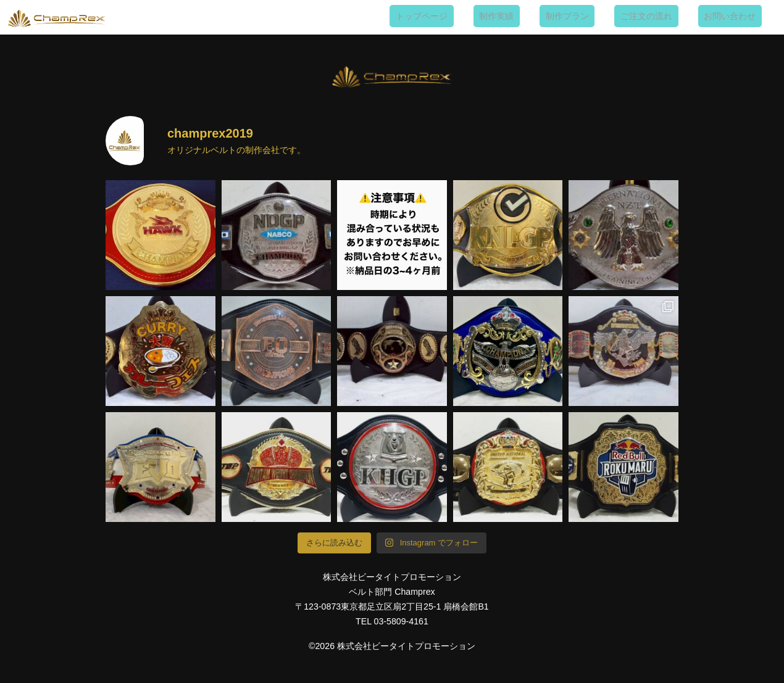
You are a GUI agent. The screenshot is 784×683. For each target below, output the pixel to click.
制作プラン (597, 16)
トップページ (475, 16)
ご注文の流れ (664, 16)
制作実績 (538, 16)
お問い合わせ (736, 16)
